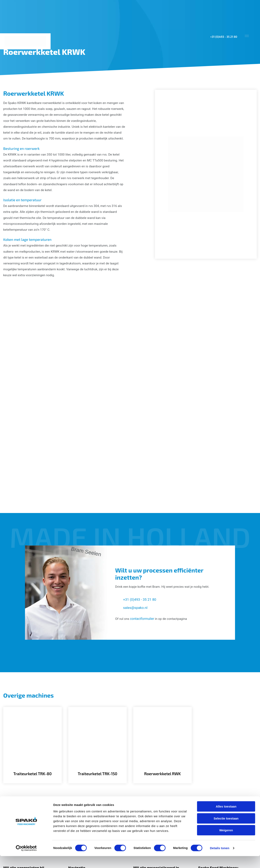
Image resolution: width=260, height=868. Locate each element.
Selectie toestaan (226, 830)
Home (104, 78)
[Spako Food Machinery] (26, 41)
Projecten (182, 78)
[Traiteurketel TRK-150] (97, 684)
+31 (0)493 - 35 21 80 (223, 37)
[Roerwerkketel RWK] (162, 684)
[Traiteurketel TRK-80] (32, 684)
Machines (156, 78)
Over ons (222, 78)
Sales (202, 78)
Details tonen (219, 860)
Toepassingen (127, 78)
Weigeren (226, 842)
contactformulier (142, 556)
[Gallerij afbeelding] (44, 342)
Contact (246, 78)
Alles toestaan (226, 818)
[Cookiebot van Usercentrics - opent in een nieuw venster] (26, 860)
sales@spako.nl (136, 544)
